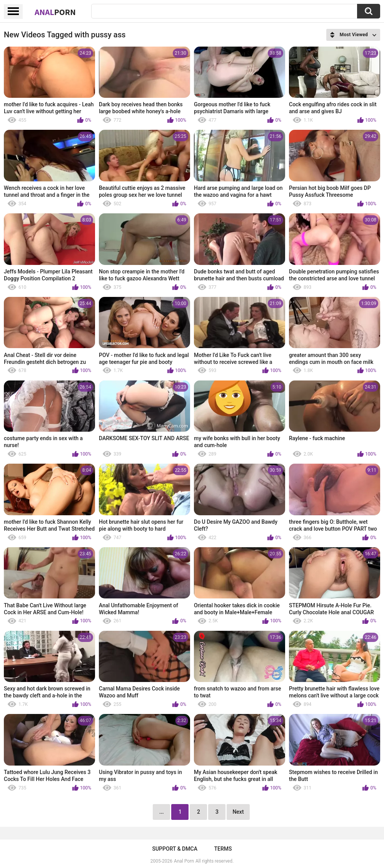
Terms (223, 849)
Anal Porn (184, 861)
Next (238, 812)
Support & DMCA (174, 849)
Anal (55, 12)
